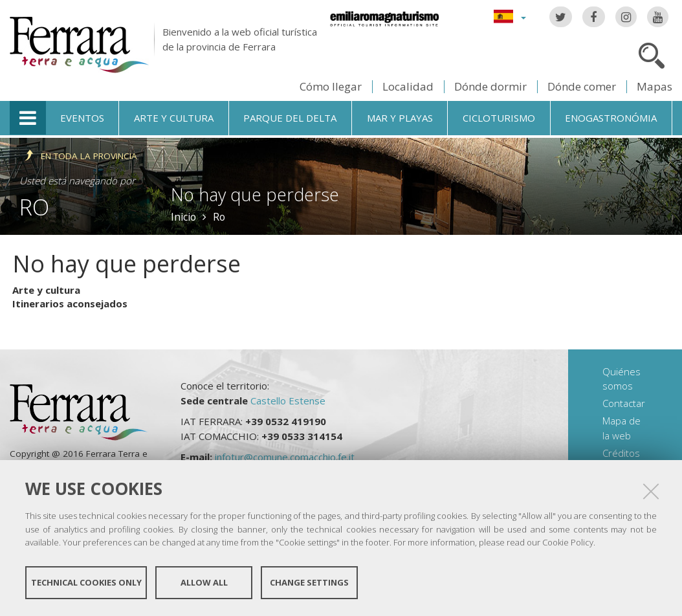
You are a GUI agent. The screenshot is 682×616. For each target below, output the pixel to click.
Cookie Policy (568, 542)
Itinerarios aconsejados (70, 303)
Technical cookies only (86, 582)
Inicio (183, 217)
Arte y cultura (174, 118)
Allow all (204, 582)
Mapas (654, 86)
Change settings (309, 582)
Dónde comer (582, 86)
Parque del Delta (290, 118)
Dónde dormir (490, 86)
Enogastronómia (611, 118)
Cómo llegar (331, 86)
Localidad (408, 86)
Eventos (82, 118)
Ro (34, 207)
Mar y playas (400, 118)
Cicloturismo (499, 118)
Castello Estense (288, 401)
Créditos (621, 453)
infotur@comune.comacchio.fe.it (285, 457)
